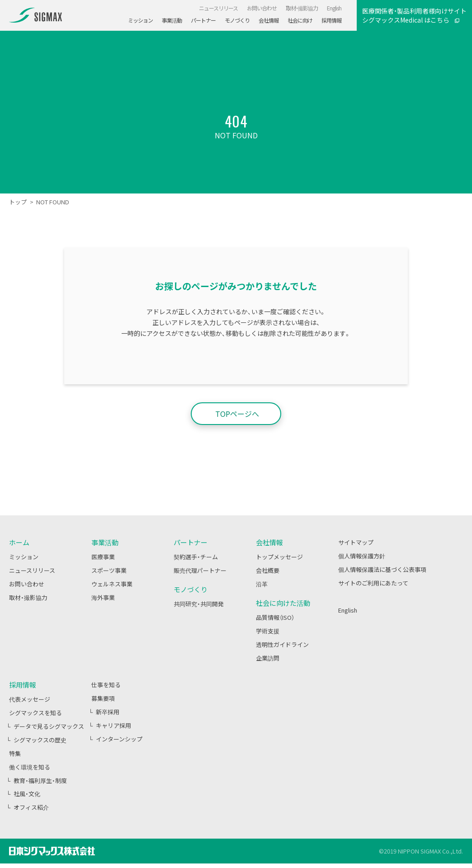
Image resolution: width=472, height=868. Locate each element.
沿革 (262, 584)
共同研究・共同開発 (199, 604)
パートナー (203, 20)
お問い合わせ (27, 584)
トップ (18, 202)
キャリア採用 (113, 725)
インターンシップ (119, 739)
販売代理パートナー (200, 570)
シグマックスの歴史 (40, 740)
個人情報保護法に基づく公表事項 (382, 569)
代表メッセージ (30, 699)
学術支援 (268, 631)
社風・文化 (27, 794)
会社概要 (268, 570)
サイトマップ (356, 542)
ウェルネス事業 (112, 584)
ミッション (24, 557)
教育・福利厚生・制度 (40, 781)
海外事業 (103, 597)
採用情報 (23, 685)
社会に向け (300, 20)
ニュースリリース (32, 570)
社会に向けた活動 (283, 603)
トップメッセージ (279, 557)
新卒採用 (108, 712)
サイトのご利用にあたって (373, 583)
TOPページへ (237, 414)
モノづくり (237, 20)
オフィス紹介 (31, 807)
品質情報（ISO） (275, 617)
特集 (15, 753)
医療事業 (103, 557)
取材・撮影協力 (28, 597)
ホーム (19, 542)
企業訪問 (268, 658)
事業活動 (172, 20)
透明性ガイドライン (282, 644)
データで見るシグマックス (49, 726)
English (348, 610)
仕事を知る (106, 685)
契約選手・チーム (196, 557)
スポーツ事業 (109, 570)
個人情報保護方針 (362, 556)
